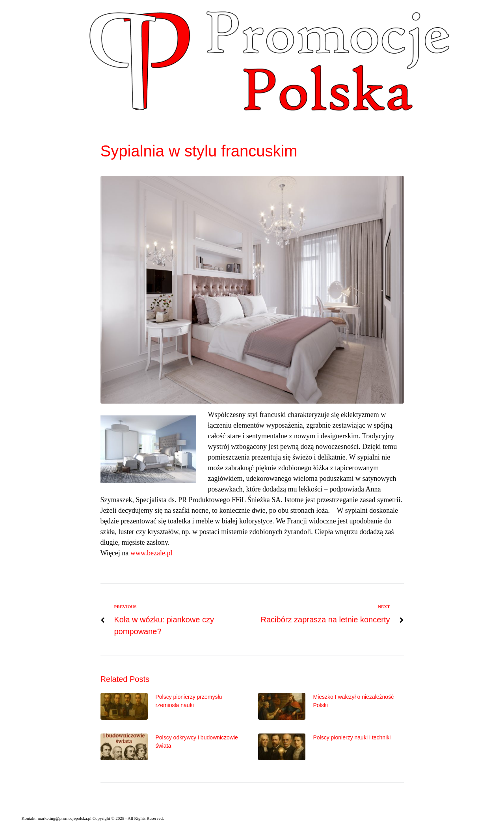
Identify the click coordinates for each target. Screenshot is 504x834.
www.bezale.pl (152, 553)
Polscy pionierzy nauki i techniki (352, 737)
